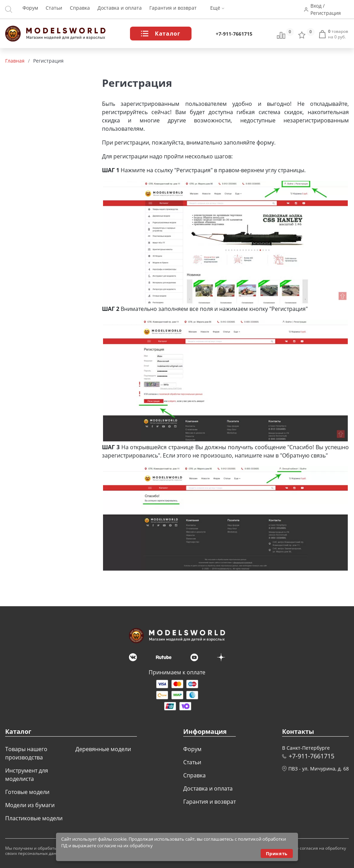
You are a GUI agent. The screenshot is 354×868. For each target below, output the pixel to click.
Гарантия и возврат (173, 10)
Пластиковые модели (34, 818)
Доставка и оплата (120, 10)
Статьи (54, 10)
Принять (277, 853)
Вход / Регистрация (327, 9)
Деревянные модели (103, 749)
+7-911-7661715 (234, 34)
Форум (30, 10)
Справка (80, 10)
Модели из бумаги (30, 805)
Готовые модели (27, 792)
